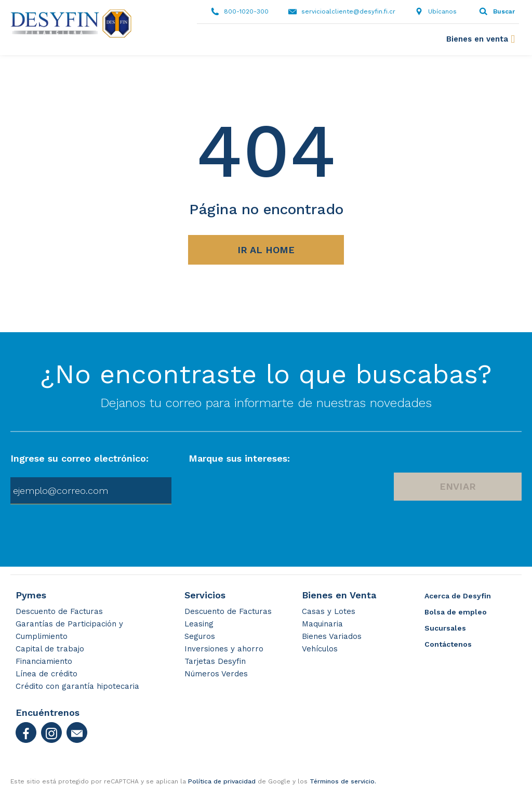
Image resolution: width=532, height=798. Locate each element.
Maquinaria (322, 624)
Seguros (200, 636)
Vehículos (320, 649)
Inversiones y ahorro (224, 649)
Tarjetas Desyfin (215, 661)
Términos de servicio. (343, 781)
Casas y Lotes (329, 611)
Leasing (199, 624)
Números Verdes (216, 674)
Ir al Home (266, 250)
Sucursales (445, 628)
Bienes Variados (332, 636)
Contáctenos (448, 644)
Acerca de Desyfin (458, 596)
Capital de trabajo (50, 649)
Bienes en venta (477, 39)
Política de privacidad (222, 781)
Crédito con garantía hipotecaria (77, 686)
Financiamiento (44, 661)
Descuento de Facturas (59, 611)
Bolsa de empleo (456, 612)
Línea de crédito (46, 674)
